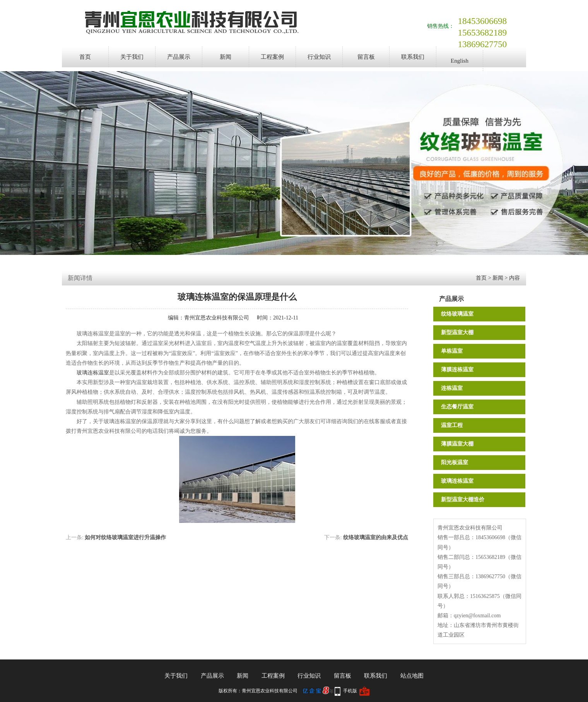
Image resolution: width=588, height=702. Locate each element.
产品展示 (179, 57)
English (460, 61)
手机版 (350, 691)
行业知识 (319, 57)
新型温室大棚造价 (463, 500)
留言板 (366, 57)
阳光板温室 (455, 462)
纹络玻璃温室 (457, 314)
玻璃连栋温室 (457, 481)
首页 (85, 57)
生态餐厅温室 (457, 407)
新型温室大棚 (457, 332)
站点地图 (412, 676)
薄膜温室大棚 (457, 444)
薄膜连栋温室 (457, 370)
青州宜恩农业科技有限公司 (217, 318)
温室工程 (452, 425)
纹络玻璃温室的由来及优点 (376, 537)
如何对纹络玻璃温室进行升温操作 (125, 537)
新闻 (226, 57)
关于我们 (132, 57)
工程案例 (272, 57)
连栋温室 (452, 388)
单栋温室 (452, 351)
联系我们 (413, 57)
